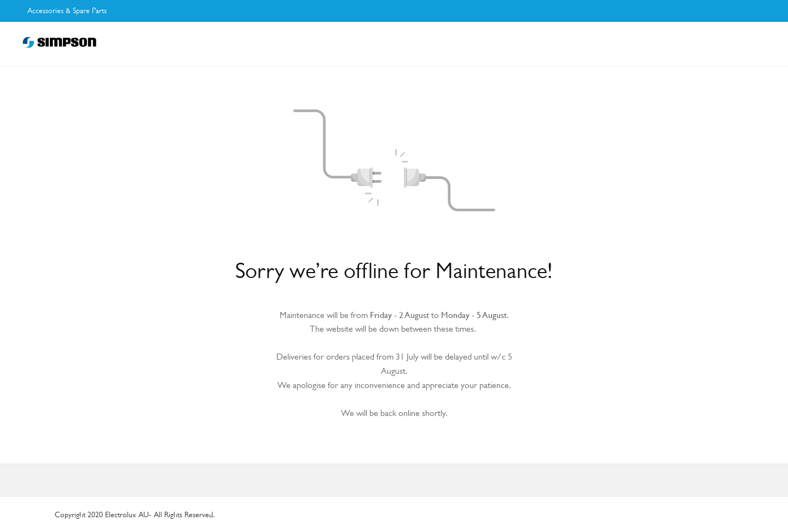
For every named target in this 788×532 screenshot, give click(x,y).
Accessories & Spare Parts (67, 10)
